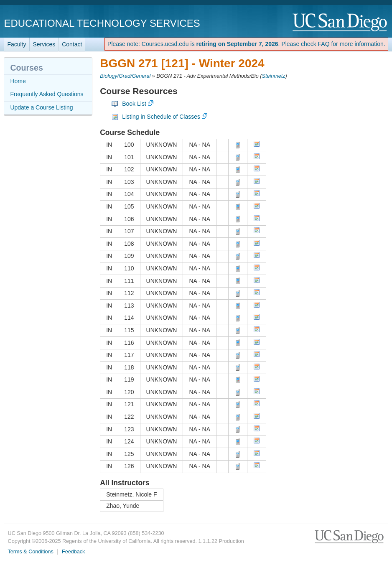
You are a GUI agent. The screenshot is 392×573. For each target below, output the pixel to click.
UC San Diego (340, 23)
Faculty (17, 44)
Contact (72, 44)
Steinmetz (274, 76)
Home (18, 81)
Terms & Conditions (31, 552)
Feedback (73, 552)
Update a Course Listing (41, 107)
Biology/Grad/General (125, 76)
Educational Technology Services (102, 23)
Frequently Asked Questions (47, 94)
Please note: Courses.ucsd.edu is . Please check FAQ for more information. (246, 44)
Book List (134, 104)
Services (44, 44)
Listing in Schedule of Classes (161, 117)
